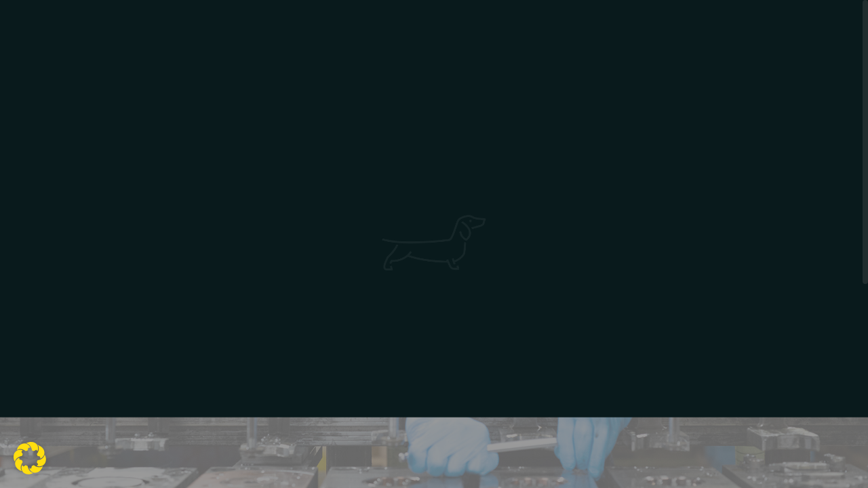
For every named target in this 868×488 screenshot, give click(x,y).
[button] (30, 458)
